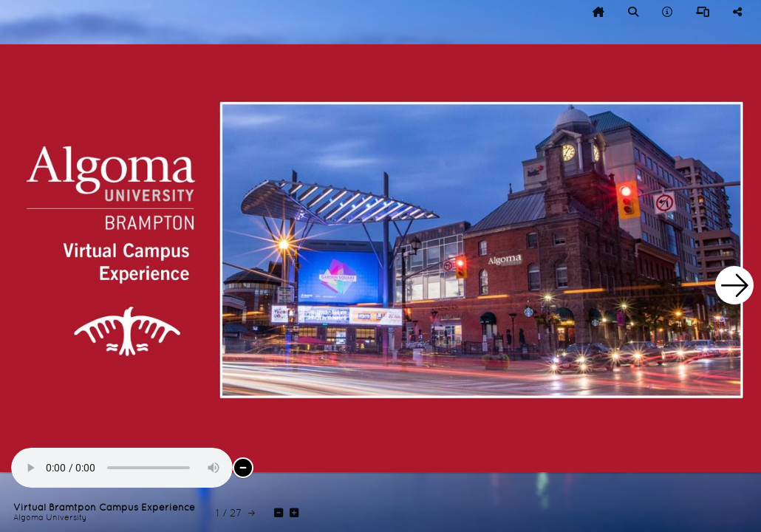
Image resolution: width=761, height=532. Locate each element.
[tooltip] (598, 12)
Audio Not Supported (122, 468)
